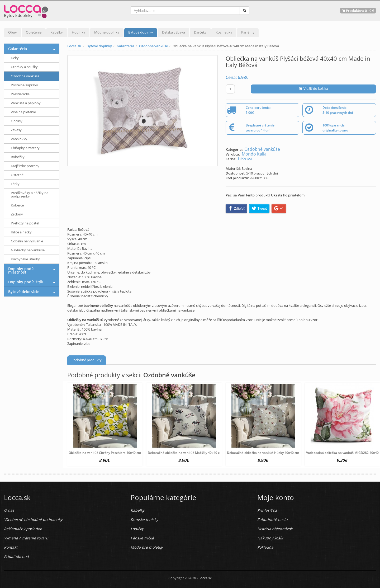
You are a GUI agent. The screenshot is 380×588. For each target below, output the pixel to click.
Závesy (16, 130)
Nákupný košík (270, 538)
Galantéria (125, 46)
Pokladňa (265, 547)
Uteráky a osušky (24, 67)
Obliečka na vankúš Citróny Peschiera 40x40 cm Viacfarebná (114, 453)
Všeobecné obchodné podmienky (33, 519)
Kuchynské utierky (25, 259)
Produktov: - (358, 11)
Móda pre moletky (147, 547)
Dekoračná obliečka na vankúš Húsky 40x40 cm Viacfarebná (272, 453)
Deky (15, 58)
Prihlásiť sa (267, 510)
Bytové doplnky (141, 32)
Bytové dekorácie (24, 292)
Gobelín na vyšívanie (27, 241)
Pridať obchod (16, 556)
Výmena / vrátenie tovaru (26, 538)
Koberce (17, 205)
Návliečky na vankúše (28, 250)
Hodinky (79, 32)
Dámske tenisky (144, 519)
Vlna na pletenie (23, 112)
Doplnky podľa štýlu (26, 282)
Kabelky (57, 32)
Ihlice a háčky (21, 232)
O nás (9, 510)
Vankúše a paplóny (26, 103)
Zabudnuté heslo (272, 519)
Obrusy (17, 121)
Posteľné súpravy (24, 85)
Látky (15, 184)
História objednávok (275, 529)
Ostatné (17, 175)
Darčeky (200, 32)
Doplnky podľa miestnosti (21, 270)
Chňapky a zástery (25, 148)
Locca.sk (74, 46)
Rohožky (18, 157)
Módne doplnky (107, 32)
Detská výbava (174, 32)
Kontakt (11, 547)
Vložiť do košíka (313, 88)
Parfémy (248, 32)
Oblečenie (34, 32)
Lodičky (137, 529)
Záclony (17, 214)
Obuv (13, 32)
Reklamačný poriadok (23, 529)
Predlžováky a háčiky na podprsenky (30, 194)
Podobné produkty (87, 360)
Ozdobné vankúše (153, 46)
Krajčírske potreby (25, 166)
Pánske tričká (142, 538)
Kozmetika (224, 32)
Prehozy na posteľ (25, 223)
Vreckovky (19, 139)
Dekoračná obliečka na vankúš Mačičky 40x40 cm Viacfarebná (194, 453)
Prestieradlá (20, 94)
